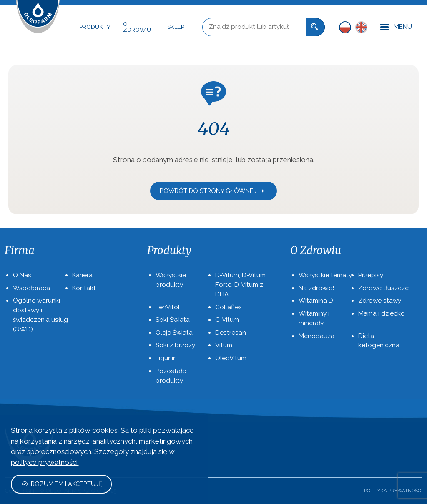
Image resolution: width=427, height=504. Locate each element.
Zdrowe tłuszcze (383, 288)
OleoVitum (231, 358)
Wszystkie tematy (325, 275)
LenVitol (168, 307)
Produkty (95, 27)
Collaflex (229, 307)
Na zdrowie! (316, 288)
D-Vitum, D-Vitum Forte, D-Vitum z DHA (240, 285)
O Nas (22, 275)
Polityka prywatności (393, 491)
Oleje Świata (174, 333)
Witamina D (316, 301)
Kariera (82, 275)
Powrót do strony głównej (213, 191)
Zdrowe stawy (380, 301)
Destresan (231, 333)
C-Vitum (227, 320)
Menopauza (316, 336)
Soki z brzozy (175, 345)
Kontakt (84, 288)
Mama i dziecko (382, 313)
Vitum (224, 345)
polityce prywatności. (45, 462)
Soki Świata (173, 320)
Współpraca (31, 288)
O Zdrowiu (137, 27)
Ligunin (166, 358)
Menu (396, 27)
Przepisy (371, 275)
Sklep (176, 27)
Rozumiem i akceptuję (62, 484)
